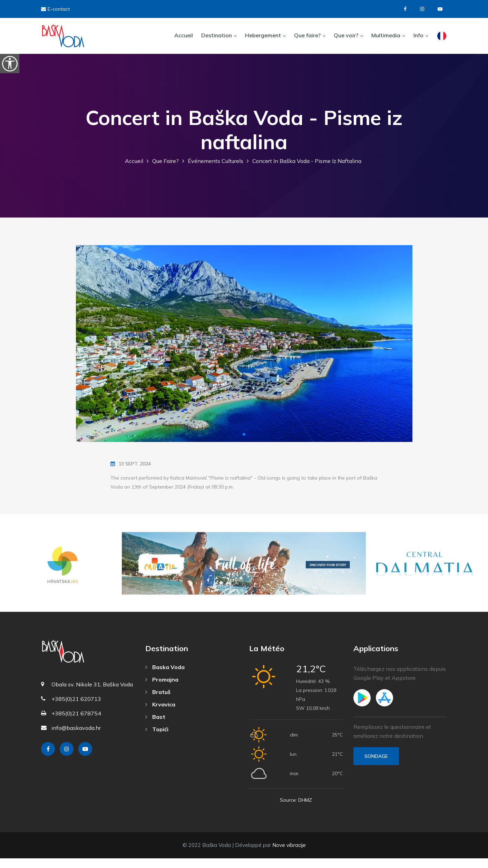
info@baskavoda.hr (76, 738)
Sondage (376, 766)
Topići (157, 739)
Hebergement (263, 35)
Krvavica (160, 714)
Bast (155, 726)
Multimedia (386, 35)
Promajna (162, 689)
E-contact (55, 9)
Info (418, 35)
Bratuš (158, 702)
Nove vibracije (289, 855)
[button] (244, 444)
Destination (217, 35)
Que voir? (346, 35)
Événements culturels (216, 171)
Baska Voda (165, 677)
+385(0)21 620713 (76, 709)
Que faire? (307, 35)
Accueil (184, 35)
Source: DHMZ (296, 810)
